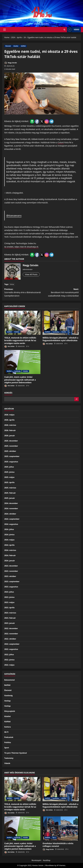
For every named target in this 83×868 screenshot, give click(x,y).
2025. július (9, 467)
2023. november (11, 571)
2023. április (9, 608)
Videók (7, 763)
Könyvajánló (10, 711)
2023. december (11, 566)
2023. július (9, 592)
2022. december (11, 628)
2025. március (10, 488)
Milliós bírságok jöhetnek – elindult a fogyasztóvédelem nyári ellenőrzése (60, 339)
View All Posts (31, 274)
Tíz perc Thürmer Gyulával (16, 753)
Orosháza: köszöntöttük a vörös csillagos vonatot (58, 845)
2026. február (10, 430)
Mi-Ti (6, 732)
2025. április (9, 482)
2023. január (10, 623)
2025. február (10, 493)
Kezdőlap (47, 860)
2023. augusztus (11, 587)
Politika (17, 332)
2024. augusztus (11, 524)
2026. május (9, 415)
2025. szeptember (12, 456)
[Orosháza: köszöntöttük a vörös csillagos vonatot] (61, 828)
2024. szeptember (12, 519)
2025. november (11, 446)
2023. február (10, 618)
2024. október (10, 514)
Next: (60, 293)
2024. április (9, 545)
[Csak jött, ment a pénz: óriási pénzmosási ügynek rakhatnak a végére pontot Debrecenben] (22, 362)
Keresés (8, 393)
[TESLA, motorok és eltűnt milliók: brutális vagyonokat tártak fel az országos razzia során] (22, 323)
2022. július (9, 654)
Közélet (16, 46)
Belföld (48, 332)
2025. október (10, 451)
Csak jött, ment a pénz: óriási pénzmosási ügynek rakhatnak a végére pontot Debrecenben (20, 380)
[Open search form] (64, 30)
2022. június (9, 660)
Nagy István (11, 63)
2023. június (9, 597)
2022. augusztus (11, 649)
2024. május (9, 540)
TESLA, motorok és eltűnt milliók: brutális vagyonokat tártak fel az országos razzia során (20, 340)
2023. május (9, 602)
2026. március (10, 425)
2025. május (9, 477)
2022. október (10, 639)
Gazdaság (56, 332)
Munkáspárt (36, 860)
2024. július (9, 529)
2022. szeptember (12, 644)
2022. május (9, 665)
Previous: (23, 293)
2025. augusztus (11, 462)
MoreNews (50, 865)
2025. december (11, 441)
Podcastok (9, 737)
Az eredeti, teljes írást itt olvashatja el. (21, 247)
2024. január (10, 561)
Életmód (8, 46)
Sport (7, 748)
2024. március (10, 550)
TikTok (12, 284)
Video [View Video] (73, 30)
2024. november (11, 508)
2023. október (10, 576)
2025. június (9, 472)
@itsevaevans (14, 216)
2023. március (10, 613)
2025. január (10, 498)
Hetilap (7, 701)
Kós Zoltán (9, 346)
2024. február (10, 555)
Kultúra (8, 727)
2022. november (11, 634)
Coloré (61, 142)
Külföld (23, 46)
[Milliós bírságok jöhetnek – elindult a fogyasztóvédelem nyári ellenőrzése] (61, 323)
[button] (4, 30)
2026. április (9, 420)
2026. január (10, 436)
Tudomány (9, 758)
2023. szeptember (12, 581)
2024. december (11, 503)
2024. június (9, 535)
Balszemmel (10, 680)
